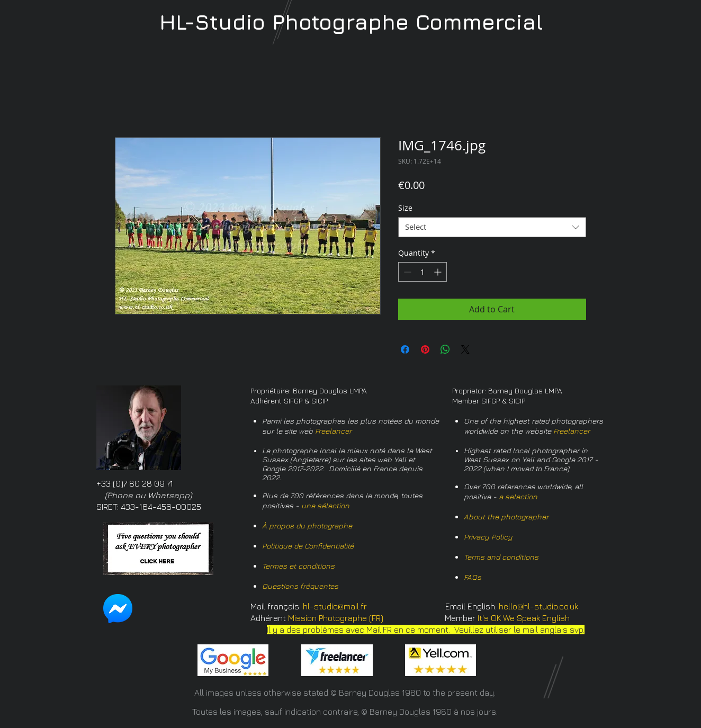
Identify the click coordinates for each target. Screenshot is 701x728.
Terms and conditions (501, 557)
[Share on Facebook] (405, 349)
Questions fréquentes (300, 586)
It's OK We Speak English (524, 618)
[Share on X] (465, 349)
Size (405, 208)
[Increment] (439, 272)
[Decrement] (406, 272)
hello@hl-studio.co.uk (538, 606)
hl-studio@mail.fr (335, 606)
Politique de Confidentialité (308, 546)
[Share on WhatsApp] (445, 349)
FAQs (473, 577)
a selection (518, 496)
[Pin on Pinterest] (425, 349)
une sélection (325, 505)
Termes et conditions (298, 566)
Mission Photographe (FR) (336, 618)
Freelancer (333, 431)
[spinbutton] (423, 272)
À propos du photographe (307, 525)
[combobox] (492, 227)
